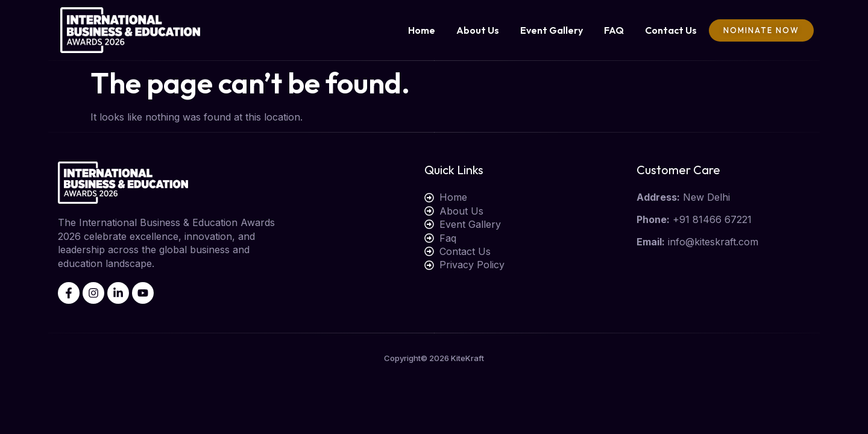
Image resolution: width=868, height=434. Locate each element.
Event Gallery (552, 30)
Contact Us (671, 30)
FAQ (614, 30)
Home (422, 30)
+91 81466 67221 (712, 219)
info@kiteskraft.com (713, 242)
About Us (478, 30)
